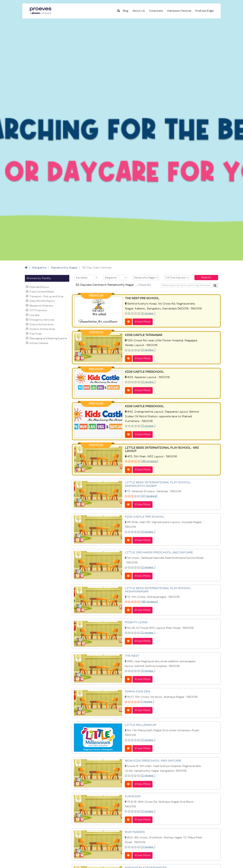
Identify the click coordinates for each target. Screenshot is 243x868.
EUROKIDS (133, 796)
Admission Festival (179, 11)
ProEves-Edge (205, 11)
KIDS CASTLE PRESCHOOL (144, 372)
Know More (143, 322)
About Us (139, 11)
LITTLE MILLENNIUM (141, 725)
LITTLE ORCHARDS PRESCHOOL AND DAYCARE (159, 553)
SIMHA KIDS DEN (138, 692)
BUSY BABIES (135, 832)
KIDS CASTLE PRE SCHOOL (145, 517)
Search (206, 277)
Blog (126, 11)
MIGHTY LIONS (136, 622)
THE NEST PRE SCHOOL (142, 298)
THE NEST (132, 656)
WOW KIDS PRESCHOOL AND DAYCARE (153, 761)
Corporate (156, 11)
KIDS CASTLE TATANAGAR (144, 335)
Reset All (145, 285)
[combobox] (86, 278)
